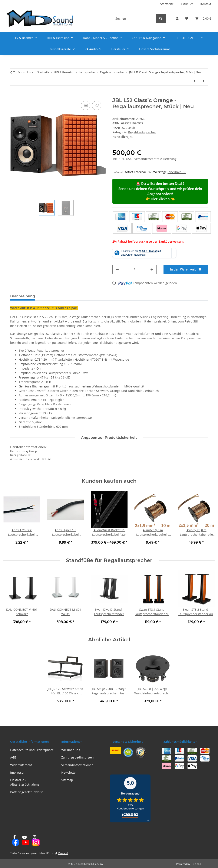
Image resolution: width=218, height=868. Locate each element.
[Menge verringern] (117, 269)
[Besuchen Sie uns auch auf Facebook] (14, 841)
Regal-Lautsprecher (142, 132)
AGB (13, 757)
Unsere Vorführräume (155, 49)
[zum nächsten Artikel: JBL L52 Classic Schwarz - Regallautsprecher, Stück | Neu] (203, 81)
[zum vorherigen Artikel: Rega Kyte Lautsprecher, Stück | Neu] (195, 81)
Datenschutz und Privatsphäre (32, 750)
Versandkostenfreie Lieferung (155, 159)
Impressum (18, 772)
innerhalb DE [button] (177, 172)
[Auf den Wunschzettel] (97, 105)
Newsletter (69, 772)
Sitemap (67, 780)
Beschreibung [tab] (23, 296)
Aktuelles (187, 4)
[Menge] (135, 269)
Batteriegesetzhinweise (27, 792)
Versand (63, 853)
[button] (177, 18)
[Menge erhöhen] (152, 269)
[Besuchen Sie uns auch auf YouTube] (24, 841)
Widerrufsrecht (21, 765)
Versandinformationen (77, 765)
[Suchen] (134, 18)
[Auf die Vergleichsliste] (86, 105)
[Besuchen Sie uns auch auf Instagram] (35, 841)
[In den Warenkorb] (14, 95)
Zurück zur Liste (23, 72)
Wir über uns (71, 750)
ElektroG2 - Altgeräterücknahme (25, 782)
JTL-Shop (196, 864)
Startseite (167, 4)
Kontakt (206, 4)
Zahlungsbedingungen (77, 757)
